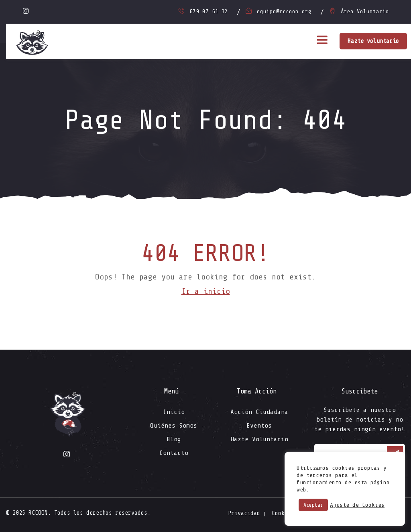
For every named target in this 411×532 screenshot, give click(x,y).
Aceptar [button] (313, 505)
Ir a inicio (206, 291)
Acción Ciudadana (259, 412)
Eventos (259, 426)
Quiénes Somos (174, 426)
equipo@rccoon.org (284, 11)
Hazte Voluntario (259, 439)
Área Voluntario (365, 11)
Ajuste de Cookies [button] (357, 505)
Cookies (283, 513)
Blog (174, 439)
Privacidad (244, 513)
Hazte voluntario (373, 41)
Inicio (174, 412)
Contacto (174, 453)
